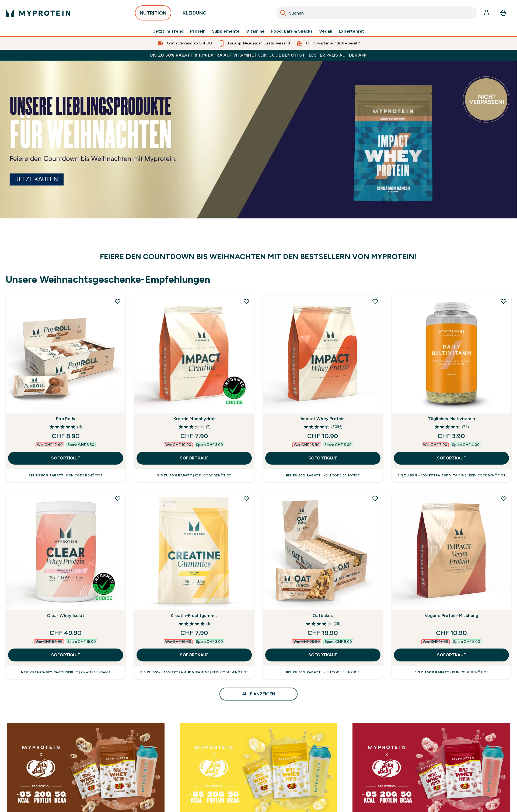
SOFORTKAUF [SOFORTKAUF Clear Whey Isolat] (66, 655)
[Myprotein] (258, 140)
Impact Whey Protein (323, 419)
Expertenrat (351, 31)
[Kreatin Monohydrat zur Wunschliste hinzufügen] (246, 301)
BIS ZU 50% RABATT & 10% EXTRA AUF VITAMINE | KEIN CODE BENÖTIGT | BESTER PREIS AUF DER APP (258, 55)
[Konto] (487, 13)
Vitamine (255, 31)
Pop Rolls (66, 419)
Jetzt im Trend (168, 31)
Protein (198, 31)
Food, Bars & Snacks (292, 31)
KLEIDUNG (195, 14)
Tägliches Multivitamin (451, 419)
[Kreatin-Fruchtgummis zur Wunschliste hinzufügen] (246, 499)
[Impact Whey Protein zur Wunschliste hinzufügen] (375, 301)
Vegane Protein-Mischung (452, 616)
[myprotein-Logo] (38, 13)
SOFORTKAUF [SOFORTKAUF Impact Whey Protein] (323, 458)
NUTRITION (153, 14)
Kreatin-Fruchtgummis (194, 616)
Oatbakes (323, 616)
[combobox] (377, 13)
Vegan (326, 31)
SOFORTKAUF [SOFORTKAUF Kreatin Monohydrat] (194, 458)
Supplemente (226, 31)
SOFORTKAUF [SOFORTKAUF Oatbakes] (323, 655)
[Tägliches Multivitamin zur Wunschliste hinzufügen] (504, 301)
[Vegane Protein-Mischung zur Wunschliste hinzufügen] (504, 499)
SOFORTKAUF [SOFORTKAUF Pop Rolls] (66, 458)
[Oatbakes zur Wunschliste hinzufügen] (375, 499)
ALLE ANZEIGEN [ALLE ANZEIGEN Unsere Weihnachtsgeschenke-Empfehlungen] (259, 694)
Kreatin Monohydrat (194, 419)
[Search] (283, 13)
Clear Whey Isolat (65, 616)
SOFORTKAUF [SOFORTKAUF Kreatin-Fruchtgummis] (194, 655)
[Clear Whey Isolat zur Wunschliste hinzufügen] (118, 499)
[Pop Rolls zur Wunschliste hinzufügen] (118, 301)
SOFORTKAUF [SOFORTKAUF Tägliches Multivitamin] (451, 458)
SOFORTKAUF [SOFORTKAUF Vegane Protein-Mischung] (451, 655)
